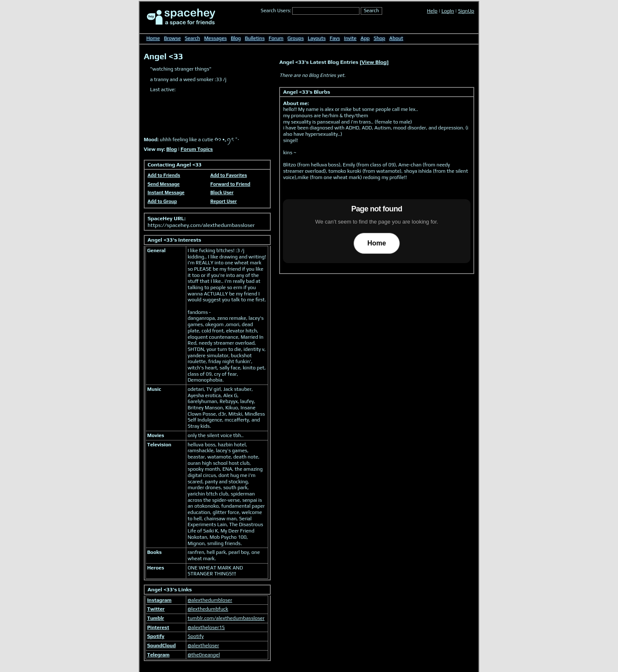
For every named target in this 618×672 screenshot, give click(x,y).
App (365, 38)
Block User (222, 192)
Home (153, 38)
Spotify (156, 636)
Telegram (158, 655)
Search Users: (276, 11)
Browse (172, 38)
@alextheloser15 (206, 627)
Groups (296, 38)
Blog (236, 38)
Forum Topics (197, 149)
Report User (223, 201)
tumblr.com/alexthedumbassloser (226, 618)
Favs (335, 38)
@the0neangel (204, 655)
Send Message (164, 184)
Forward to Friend (230, 184)
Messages (216, 38)
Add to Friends (164, 175)
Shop (379, 38)
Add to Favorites (228, 175)
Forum (276, 38)
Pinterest (158, 627)
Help (432, 11)
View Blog (374, 62)
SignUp (466, 11)
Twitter (156, 609)
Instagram (159, 600)
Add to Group (162, 201)
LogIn (448, 11)
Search (371, 11)
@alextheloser (203, 646)
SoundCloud (161, 646)
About (396, 38)
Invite (350, 38)
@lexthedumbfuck (208, 609)
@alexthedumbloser (210, 600)
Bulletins (255, 38)
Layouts (317, 38)
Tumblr (156, 618)
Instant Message (166, 192)
